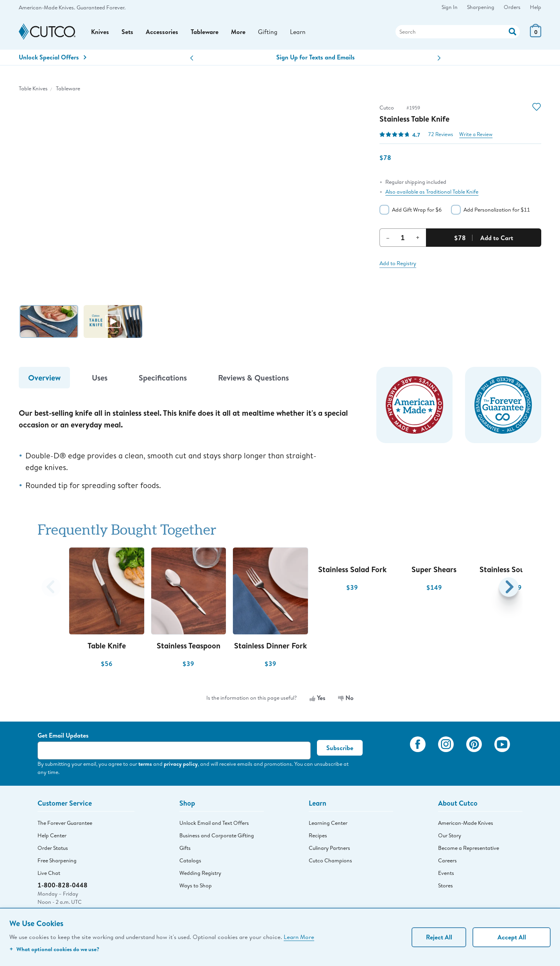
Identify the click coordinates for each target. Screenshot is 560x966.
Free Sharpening (57, 860)
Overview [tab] (44, 378)
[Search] (458, 32)
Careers (447, 860)
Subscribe (340, 748)
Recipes (318, 835)
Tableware (205, 32)
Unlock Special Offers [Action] (53, 57)
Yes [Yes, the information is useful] (318, 698)
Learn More (299, 937)
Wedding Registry (200, 873)
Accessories (162, 32)
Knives (100, 32)
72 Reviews (440, 134)
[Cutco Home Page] (47, 32)
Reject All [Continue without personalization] (439, 937)
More (238, 32)
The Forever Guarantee (65, 823)
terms (145, 764)
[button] (192, 58)
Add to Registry (398, 263)
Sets (127, 32)
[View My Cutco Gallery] (393, 755)
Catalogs (190, 860)
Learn (298, 31)
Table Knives (33, 88)
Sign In (450, 7)
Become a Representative (469, 848)
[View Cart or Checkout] (536, 35)
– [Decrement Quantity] (388, 237)
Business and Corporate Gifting (217, 835)
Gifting (268, 31)
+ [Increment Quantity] (418, 237)
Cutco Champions (330, 860)
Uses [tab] (100, 378)
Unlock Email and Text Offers (214, 823)
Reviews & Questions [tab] (253, 378)
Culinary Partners (329, 848)
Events (446, 873)
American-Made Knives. (47, 7)
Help (536, 7)
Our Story (450, 835)
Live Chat (49, 873)
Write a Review (476, 134)
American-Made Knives (466, 823)
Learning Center (328, 823)
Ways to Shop (196, 885)
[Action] (513, 31)
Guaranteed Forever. (101, 7)
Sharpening (481, 7)
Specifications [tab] (163, 378)
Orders (512, 7)
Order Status (53, 848)
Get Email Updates (63, 735)
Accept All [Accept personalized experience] (512, 937)
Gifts (185, 848)
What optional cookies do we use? (54, 949)
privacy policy (181, 764)
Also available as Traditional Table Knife (432, 192)
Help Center (52, 835)
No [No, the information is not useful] (346, 698)
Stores (445, 885)
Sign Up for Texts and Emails (316, 57)
